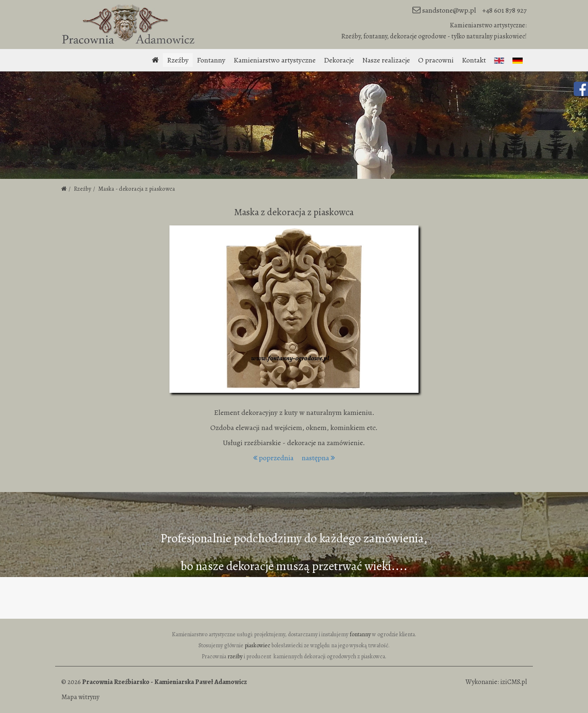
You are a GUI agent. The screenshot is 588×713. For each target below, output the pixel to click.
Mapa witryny (80, 697)
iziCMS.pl (513, 682)
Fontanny (211, 60)
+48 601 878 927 (504, 10)
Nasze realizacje (386, 60)
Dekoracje (339, 60)
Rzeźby (178, 60)
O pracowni (436, 60)
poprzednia (273, 458)
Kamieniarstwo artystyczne (275, 60)
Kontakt (474, 60)
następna (318, 458)
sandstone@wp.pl (449, 10)
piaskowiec (257, 645)
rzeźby (235, 656)
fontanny (360, 634)
